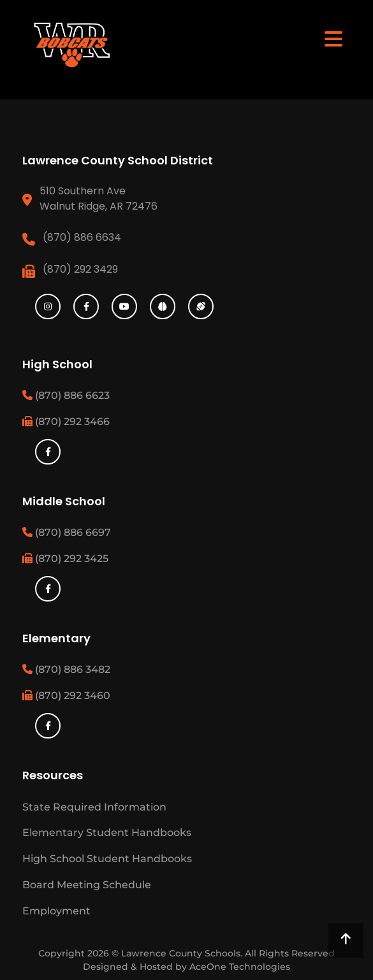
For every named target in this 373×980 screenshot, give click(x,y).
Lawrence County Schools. (183, 953)
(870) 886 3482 (66, 669)
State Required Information (94, 807)
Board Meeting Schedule (87, 885)
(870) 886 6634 (82, 237)
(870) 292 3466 (66, 422)
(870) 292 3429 (80, 269)
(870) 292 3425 (65, 558)
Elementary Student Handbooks (107, 832)
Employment (56, 911)
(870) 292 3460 (66, 695)
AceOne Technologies (240, 967)
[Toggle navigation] (333, 38)
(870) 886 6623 (66, 395)
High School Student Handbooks (107, 859)
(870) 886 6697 (67, 532)
